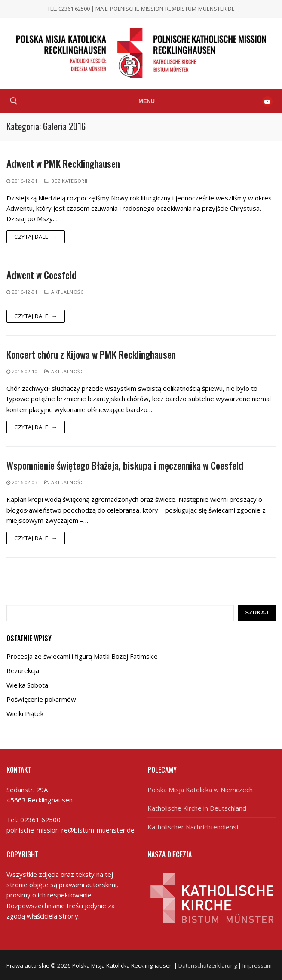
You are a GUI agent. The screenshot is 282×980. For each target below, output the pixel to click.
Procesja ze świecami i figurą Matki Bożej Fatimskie (82, 656)
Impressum (257, 965)
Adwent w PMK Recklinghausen (63, 164)
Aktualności (65, 292)
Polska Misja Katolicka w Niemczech (200, 790)
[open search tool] (14, 101)
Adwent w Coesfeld (41, 275)
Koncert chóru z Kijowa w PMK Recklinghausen (91, 355)
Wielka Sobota (27, 685)
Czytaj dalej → (36, 237)
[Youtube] (267, 101)
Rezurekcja (23, 670)
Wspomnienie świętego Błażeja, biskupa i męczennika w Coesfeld (125, 465)
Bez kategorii (66, 181)
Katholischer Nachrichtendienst (193, 827)
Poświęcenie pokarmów (41, 699)
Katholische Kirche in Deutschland (197, 808)
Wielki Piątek (25, 713)
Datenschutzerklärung (208, 965)
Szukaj (257, 613)
